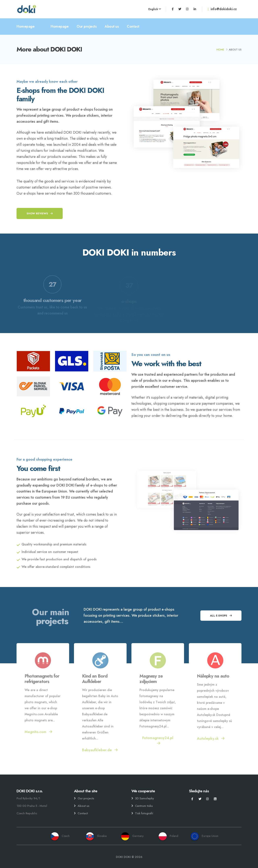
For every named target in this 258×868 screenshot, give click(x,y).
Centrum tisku (144, 806)
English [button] (155, 9)
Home (220, 50)
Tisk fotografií (144, 813)
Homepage (25, 26)
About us (112, 26)
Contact (133, 26)
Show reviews (40, 213)
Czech (60, 836)
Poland (168, 836)
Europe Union (204, 836)
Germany (132, 836)
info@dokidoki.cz (222, 9)
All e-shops (221, 616)
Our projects (87, 26)
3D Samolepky (145, 798)
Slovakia (96, 836)
